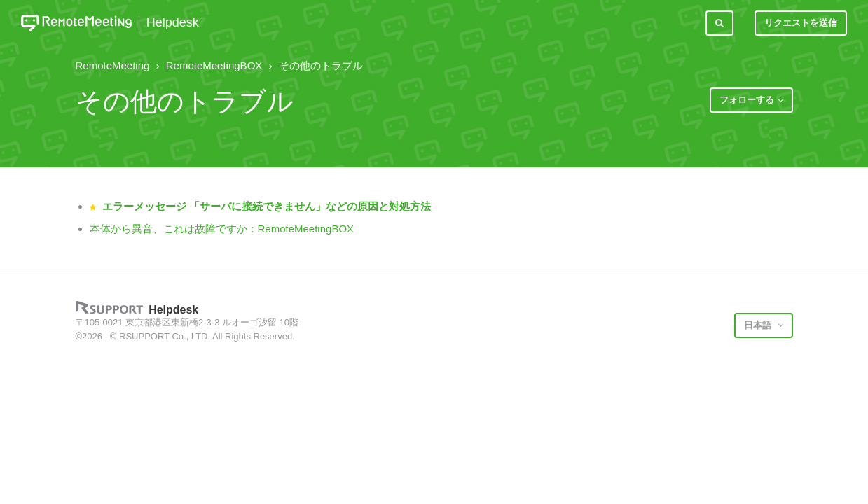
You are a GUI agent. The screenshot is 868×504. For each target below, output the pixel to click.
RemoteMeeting (113, 65)
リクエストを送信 (801, 23)
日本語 (759, 325)
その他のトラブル (321, 65)
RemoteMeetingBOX (214, 65)
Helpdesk (173, 23)
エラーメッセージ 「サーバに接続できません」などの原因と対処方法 (267, 206)
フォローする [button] (747, 100)
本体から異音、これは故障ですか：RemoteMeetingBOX (222, 229)
